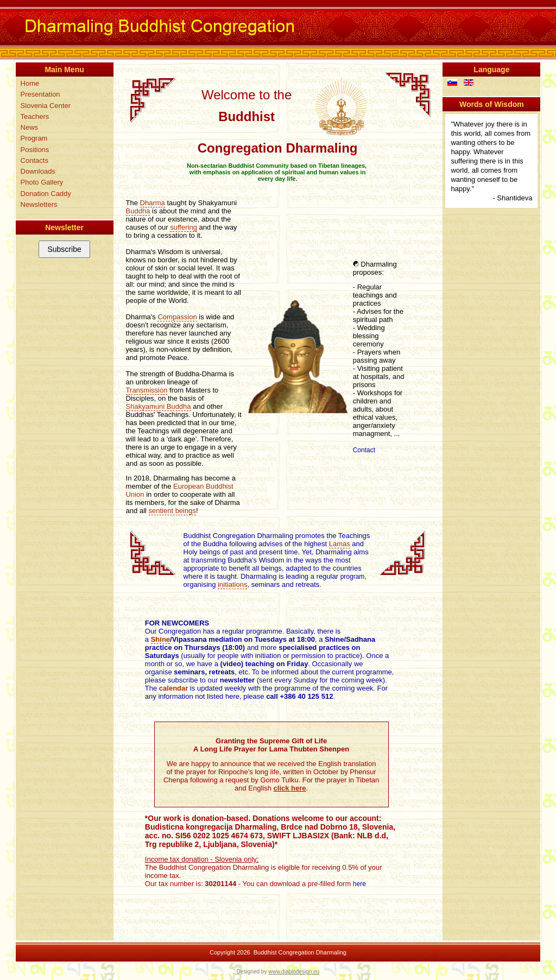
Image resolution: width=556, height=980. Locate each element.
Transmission (147, 390)
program (353, 577)
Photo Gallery (42, 182)
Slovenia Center (46, 106)
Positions (35, 150)
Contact (364, 450)
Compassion (177, 317)
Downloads (38, 171)
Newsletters (39, 204)
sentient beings (172, 511)
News (30, 127)
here (359, 884)
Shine (160, 639)
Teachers (35, 116)
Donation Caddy (46, 194)
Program (34, 138)
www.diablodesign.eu (294, 972)
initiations (232, 584)
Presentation (40, 94)
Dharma (153, 203)
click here (290, 788)
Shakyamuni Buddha (159, 406)
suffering (184, 227)
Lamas (340, 544)
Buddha (138, 211)
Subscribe (64, 249)
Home (30, 83)
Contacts (34, 160)
